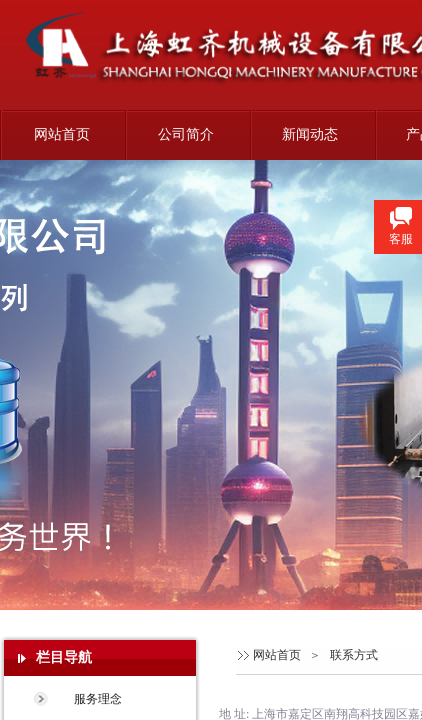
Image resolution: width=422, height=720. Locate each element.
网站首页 (62, 134)
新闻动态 (310, 134)
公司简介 (186, 134)
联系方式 (354, 655)
